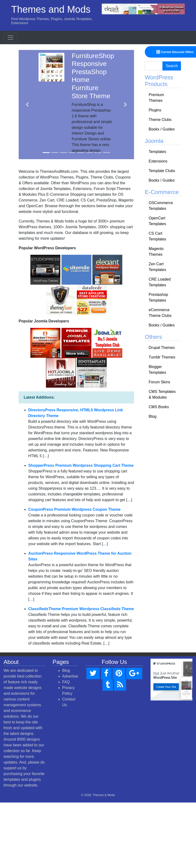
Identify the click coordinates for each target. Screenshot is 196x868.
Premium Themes (156, 98)
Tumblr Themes (162, 357)
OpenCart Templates (157, 221)
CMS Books (159, 407)
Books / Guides (162, 129)
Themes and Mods (51, 9)
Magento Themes (156, 252)
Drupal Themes (162, 348)
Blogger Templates (157, 370)
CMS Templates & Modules (162, 394)
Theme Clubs (160, 120)
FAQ (66, 682)
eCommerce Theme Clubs (160, 313)
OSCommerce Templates (161, 206)
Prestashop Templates (158, 297)
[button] (27, 105)
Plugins (155, 110)
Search (172, 66)
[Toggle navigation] (11, 38)
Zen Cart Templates (157, 267)
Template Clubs (162, 171)
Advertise (70, 676)
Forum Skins (159, 382)
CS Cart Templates (157, 236)
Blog (152, 416)
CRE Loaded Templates (160, 282)
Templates (157, 152)
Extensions (158, 161)
